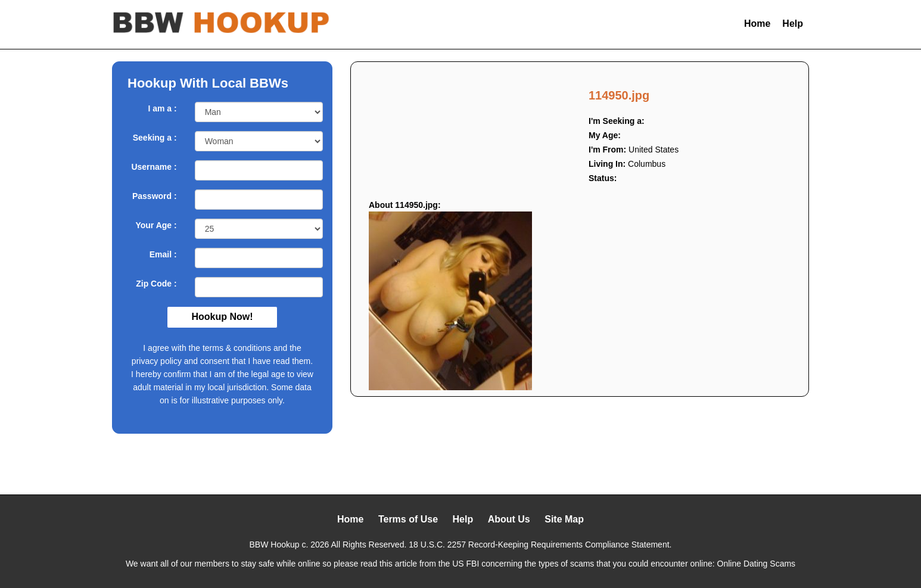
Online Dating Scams (757, 564)
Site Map (564, 519)
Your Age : (156, 225)
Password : (155, 196)
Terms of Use (408, 519)
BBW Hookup (275, 545)
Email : (163, 254)
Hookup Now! (222, 317)
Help (793, 24)
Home (757, 24)
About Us (509, 519)
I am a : (162, 108)
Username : (154, 167)
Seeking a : (155, 138)
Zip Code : (156, 284)
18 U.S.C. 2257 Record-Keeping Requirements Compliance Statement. (540, 545)
